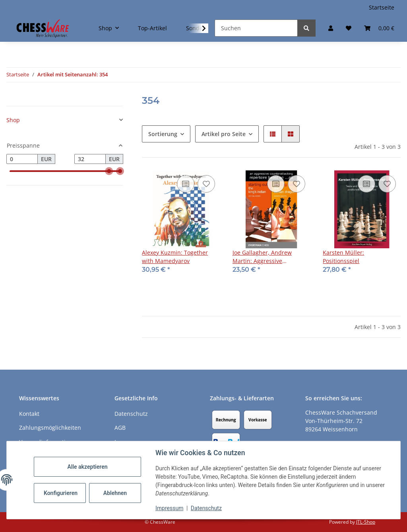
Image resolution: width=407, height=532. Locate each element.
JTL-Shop (366, 522)
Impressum (169, 508)
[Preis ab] (22, 159)
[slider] (109, 171)
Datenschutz (206, 508)
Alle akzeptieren (87, 467)
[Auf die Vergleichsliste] (186, 184)
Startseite (382, 7)
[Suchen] (256, 28)
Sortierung (163, 134)
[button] (331, 28)
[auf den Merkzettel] (206, 184)
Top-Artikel (152, 28)
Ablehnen (115, 493)
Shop (13, 120)
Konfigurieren (61, 493)
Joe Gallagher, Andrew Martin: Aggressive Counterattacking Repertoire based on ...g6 (270, 257)
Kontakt (29, 414)
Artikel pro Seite (224, 134)
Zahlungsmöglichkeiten (50, 428)
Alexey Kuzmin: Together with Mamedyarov (175, 257)
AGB (120, 428)
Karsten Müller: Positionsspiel (343, 257)
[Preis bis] (90, 159)
